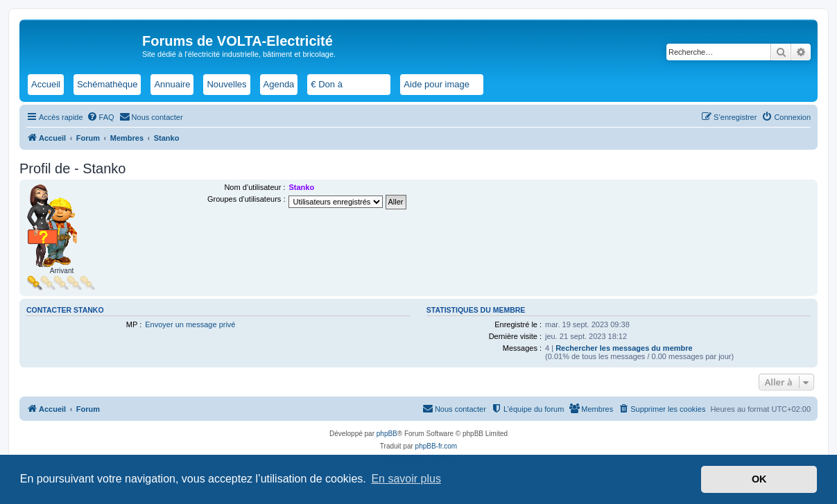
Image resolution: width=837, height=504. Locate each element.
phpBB (387, 434)
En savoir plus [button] (406, 479)
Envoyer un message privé (190, 324)
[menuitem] (101, 117)
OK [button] (759, 479)
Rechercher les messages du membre (624, 348)
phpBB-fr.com (437, 446)
